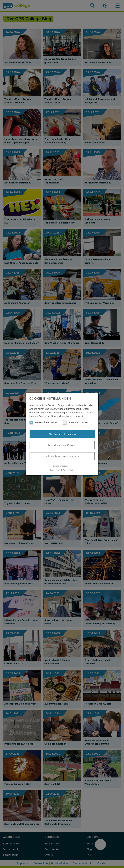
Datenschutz (68, 470)
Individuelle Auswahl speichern (62, 456)
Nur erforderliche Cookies (62, 445)
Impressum (55, 470)
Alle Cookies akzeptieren (62, 434)
